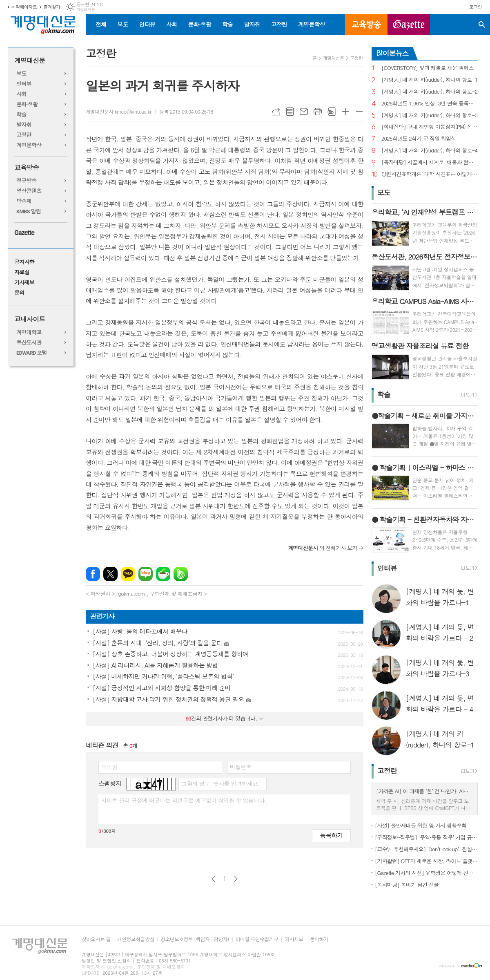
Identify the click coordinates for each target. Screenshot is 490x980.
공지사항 (24, 262)
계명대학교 (29, 332)
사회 (171, 24)
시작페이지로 (24, 7)
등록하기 (331, 835)
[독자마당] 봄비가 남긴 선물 (407, 885)
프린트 (318, 112)
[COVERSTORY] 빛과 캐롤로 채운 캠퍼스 (428, 68)
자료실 (22, 272)
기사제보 (24, 283)
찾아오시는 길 (96, 939)
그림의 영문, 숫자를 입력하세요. (220, 783)
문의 (19, 293)
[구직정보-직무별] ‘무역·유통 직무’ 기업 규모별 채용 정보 (426, 837)
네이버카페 (163, 574)
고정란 (279, 24)
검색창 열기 (482, 25)
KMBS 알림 (29, 211)
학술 (227, 24)
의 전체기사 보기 (323, 548)
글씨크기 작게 (359, 112)
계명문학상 (312, 24)
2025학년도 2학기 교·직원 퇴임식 (419, 139)
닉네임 (109, 767)
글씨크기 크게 (345, 112)
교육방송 (366, 25)
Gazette (24, 233)
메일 (304, 112)
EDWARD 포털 (32, 353)
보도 (122, 24)
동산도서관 (29, 343)
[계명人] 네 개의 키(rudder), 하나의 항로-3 (430, 115)
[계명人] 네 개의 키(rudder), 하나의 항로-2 (430, 92)
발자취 (252, 24)
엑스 (110, 574)
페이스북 (93, 574)
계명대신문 (30, 61)
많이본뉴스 (392, 53)
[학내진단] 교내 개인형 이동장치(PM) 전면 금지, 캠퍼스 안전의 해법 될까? (430, 127)
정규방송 (26, 181)
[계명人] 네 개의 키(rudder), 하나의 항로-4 (430, 151)
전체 (101, 24)
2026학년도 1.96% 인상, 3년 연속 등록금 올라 (430, 104)
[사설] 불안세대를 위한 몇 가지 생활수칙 (421, 825)
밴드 (181, 574)
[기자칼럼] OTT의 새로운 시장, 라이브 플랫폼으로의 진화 (426, 861)
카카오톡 (128, 574)
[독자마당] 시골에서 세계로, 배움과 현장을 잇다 (430, 162)
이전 (213, 879)
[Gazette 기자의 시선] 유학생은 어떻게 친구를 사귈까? (426, 873)
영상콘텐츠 (29, 191)
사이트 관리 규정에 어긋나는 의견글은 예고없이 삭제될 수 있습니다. (184, 800)
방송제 (24, 201)
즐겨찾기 (52, 7)
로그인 (476, 7)
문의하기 (319, 939)
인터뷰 (147, 24)
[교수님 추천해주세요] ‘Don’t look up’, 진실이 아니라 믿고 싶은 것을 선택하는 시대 (426, 849)
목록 (290, 112)
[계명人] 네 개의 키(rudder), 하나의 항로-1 (430, 80)
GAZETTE (409, 25)
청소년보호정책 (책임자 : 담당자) (195, 939)
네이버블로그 (146, 574)
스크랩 (332, 112)
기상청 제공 (86, 10)
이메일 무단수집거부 (257, 939)
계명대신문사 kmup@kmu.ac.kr (118, 111)
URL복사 (276, 112)
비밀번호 (241, 767)
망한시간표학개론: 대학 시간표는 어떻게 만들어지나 (430, 174)
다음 (236, 879)
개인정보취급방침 (136, 939)
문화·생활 (199, 24)
